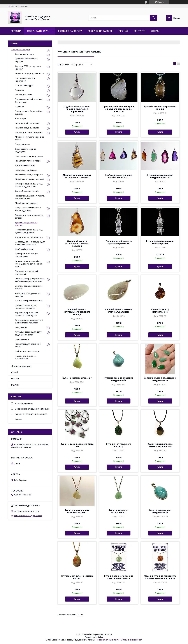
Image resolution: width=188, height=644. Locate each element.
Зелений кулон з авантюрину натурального (160, 379)
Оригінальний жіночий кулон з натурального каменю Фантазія (119, 109)
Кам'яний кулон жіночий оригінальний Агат (119, 176)
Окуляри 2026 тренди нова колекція (28, 68)
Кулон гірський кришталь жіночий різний (160, 242)
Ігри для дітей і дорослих (27, 123)
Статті (14, 372)
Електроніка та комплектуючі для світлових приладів (29, 321)
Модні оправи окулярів (26, 203)
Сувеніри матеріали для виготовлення (27, 255)
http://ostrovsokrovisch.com (26, 511)
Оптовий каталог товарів (27, 191)
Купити (77, 132)
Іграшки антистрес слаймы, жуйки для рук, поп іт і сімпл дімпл (28, 264)
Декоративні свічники (25, 165)
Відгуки (155, 31)
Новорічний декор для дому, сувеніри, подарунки (29, 231)
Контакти (140, 31)
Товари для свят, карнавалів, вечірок (29, 217)
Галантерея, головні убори (28, 161)
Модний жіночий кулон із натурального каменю (77, 176)
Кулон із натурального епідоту (119, 445)
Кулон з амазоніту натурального (119, 511)
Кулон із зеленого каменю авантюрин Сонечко (119, 577)
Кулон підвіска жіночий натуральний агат (160, 176)
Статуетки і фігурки (24, 85)
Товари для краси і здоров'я (29, 132)
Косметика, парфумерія (26, 170)
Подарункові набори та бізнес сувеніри (30, 113)
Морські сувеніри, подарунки (29, 175)
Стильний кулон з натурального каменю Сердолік (77, 244)
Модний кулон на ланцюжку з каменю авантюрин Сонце (160, 577)
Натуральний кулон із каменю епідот (77, 577)
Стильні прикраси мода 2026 (29, 301)
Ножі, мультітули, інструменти (29, 156)
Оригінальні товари (24, 54)
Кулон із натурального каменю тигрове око (160, 445)
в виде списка (179, 64)
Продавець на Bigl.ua (94, 637)
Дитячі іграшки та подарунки (29, 237)
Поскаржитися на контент (107, 640)
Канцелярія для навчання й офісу (28, 345)
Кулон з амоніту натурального (160, 311)
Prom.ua (108, 634)
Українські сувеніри (24, 249)
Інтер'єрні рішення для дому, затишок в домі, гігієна (29, 185)
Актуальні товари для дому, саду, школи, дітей (29, 333)
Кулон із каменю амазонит (77, 378)
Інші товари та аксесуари (27, 351)
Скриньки (19, 107)
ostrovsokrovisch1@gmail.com (28, 516)
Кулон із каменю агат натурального (160, 511)
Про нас (124, 31)
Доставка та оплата (70, 31)
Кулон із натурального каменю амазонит (77, 511)
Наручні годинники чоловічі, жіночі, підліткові (28, 209)
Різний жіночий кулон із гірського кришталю (119, 242)
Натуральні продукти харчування (25, 79)
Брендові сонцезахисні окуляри (26, 60)
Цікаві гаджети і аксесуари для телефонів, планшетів (30, 243)
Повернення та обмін (100, 31)
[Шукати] (153, 18)
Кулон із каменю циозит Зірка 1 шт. (77, 445)
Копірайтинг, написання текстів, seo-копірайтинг (30, 197)
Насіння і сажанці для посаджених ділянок (25, 307)
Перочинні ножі (22, 339)
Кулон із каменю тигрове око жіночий (160, 108)
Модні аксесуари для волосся (30, 73)
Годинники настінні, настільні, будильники (29, 101)
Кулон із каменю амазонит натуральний (119, 379)
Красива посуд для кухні (27, 128)
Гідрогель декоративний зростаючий (27, 273)
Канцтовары (21, 327)
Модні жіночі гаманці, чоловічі (29, 179)
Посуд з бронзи (23, 144)
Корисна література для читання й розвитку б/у (27, 314)
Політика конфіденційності (131, 640)
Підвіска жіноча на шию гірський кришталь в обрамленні (77, 109)
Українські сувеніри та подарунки (26, 150)
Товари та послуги (38, 31)
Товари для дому (23, 95)
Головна (16, 31)
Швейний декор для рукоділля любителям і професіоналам (30, 280)
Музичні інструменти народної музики (29, 138)
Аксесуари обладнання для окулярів (28, 295)
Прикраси (20, 90)
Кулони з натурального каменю (26, 224)
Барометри (20, 118)
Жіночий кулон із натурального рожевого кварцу (77, 312)
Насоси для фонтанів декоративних (25, 357)
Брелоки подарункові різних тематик (29, 287)
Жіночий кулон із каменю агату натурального (119, 311)
